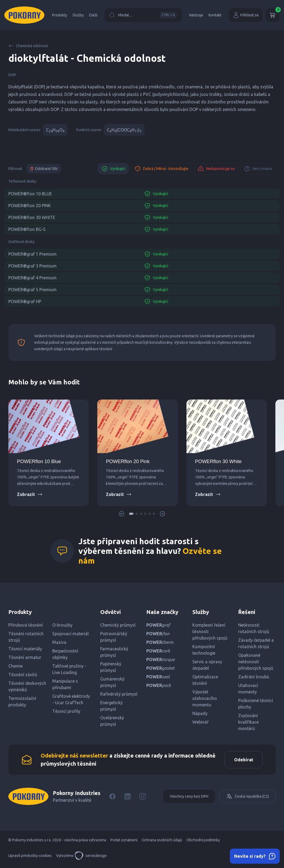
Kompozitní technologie (204, 650)
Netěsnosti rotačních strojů (254, 628)
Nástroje (196, 15)
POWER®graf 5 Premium (32, 290)
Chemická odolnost (28, 46)
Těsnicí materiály (25, 649)
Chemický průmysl (118, 625)
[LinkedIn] (127, 798)
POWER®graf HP (25, 301)
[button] (131, 514)
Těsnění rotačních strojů (26, 637)
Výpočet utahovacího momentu (205, 698)
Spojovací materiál (70, 634)
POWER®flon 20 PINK (30, 206)
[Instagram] (143, 798)
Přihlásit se (246, 15)
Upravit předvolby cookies (30, 857)
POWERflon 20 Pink (128, 461)
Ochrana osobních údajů (162, 842)
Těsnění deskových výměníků (27, 686)
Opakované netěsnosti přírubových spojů (256, 662)
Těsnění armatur (25, 657)
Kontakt (215, 15)
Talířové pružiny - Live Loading (69, 669)
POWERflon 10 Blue (39, 461)
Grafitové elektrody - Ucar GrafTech (71, 699)
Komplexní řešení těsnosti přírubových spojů (210, 631)
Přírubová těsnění (26, 625)
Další (93, 15)
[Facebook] (112, 798)
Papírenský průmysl (111, 667)
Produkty (60, 15)
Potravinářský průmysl (114, 637)
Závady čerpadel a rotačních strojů (256, 643)
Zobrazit (30, 494)
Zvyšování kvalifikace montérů (248, 722)
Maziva (59, 642)
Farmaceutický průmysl (114, 652)
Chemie (15, 666)
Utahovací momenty (248, 689)
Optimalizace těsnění (205, 680)
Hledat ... (143, 15)
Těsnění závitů (23, 675)
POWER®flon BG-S (27, 229)
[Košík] (273, 15)
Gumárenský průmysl (112, 682)
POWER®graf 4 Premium (32, 278)
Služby (78, 15)
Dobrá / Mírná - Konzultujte (161, 169)
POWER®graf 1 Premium (32, 254)
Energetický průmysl (111, 706)
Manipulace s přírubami (65, 684)
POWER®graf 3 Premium (32, 266)
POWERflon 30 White (218, 461)
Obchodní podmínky (203, 842)
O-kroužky (62, 625)
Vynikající (113, 169)
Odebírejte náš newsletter (74, 756)
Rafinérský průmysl (119, 694)
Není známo (258, 169)
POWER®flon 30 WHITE (32, 217)
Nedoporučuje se (216, 169)
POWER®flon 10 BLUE (30, 194)
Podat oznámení (124, 842)
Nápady (200, 713)
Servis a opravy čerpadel (207, 665)
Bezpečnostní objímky (65, 654)
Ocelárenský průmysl (112, 721)
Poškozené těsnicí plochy (256, 704)
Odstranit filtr (44, 169)
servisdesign (91, 857)
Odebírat (242, 761)
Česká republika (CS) (247, 798)
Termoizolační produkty (22, 702)
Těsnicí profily (66, 711)
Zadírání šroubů (254, 677)
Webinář (200, 722)
